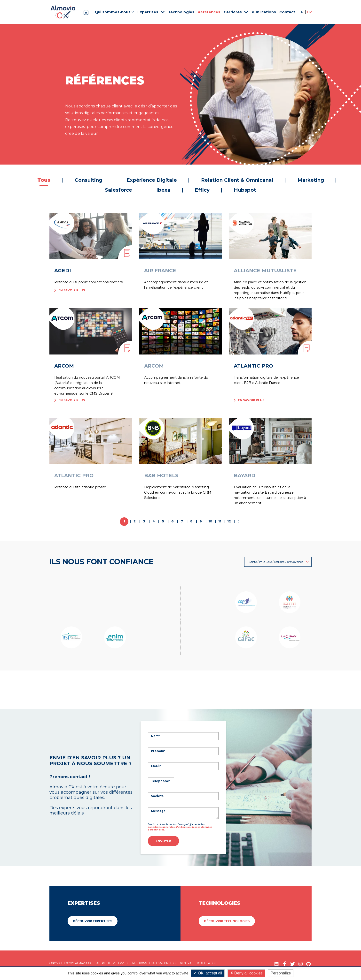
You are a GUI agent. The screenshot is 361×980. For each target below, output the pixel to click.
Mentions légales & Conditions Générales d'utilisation (174, 962)
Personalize (281, 973)
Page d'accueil (86, 12)
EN (302, 12)
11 (220, 521)
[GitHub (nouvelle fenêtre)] (309, 963)
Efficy (202, 190)
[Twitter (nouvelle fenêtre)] (293, 963)
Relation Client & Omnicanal (237, 180)
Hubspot (245, 190)
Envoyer (163, 841)
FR (309, 12)
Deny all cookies (246, 973)
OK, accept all (208, 973)
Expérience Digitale (152, 180)
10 (210, 521)
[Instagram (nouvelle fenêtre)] (301, 963)
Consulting (88, 180)
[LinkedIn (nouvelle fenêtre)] (277, 963)
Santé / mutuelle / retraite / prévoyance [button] (279, 562)
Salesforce (118, 190)
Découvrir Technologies (227, 920)
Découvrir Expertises (93, 920)
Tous (44, 180)
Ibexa (163, 190)
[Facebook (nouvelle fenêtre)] (285, 963)
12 (229, 521)
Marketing (311, 180)
